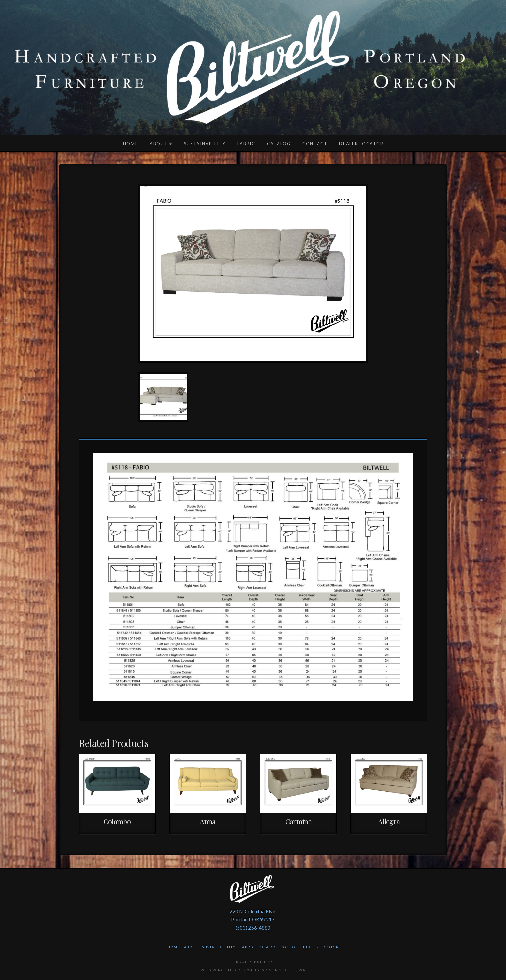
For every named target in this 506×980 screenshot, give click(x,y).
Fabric (247, 947)
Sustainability (219, 947)
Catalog (268, 947)
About (191, 947)
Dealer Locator (321, 947)
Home (174, 947)
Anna (207, 821)
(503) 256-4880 (253, 928)
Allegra (389, 821)
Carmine (299, 821)
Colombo (117, 821)
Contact (290, 947)
